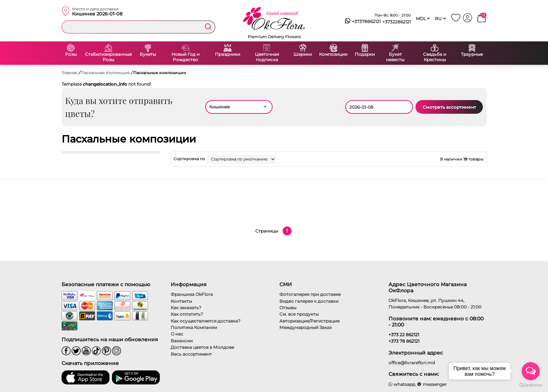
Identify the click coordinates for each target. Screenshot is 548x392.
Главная (69, 73)
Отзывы (288, 308)
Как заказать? (186, 308)
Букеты (148, 54)
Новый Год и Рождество (185, 57)
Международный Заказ (306, 327)
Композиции (333, 54)
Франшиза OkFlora (192, 294)
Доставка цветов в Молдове (202, 347)
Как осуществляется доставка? (206, 321)
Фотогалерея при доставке (310, 294)
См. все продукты (299, 314)
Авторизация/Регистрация (309, 321)
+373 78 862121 (404, 341)
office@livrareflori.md (412, 363)
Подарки (365, 54)
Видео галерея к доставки (309, 301)
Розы (71, 54)
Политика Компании (194, 327)
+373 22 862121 (404, 335)
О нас (177, 334)
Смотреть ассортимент (449, 107)
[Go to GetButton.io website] (531, 385)
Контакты (181, 301)
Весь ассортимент (191, 354)
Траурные (472, 54)
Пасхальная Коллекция (106, 73)
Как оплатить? (187, 314)
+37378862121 (363, 22)
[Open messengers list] (531, 371)
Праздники (228, 54)
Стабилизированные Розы (108, 57)
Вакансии (182, 341)
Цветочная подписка (267, 57)
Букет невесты (395, 57)
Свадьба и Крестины (435, 57)
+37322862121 (397, 22)
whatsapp (402, 384)
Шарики (303, 54)
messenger (432, 384)
